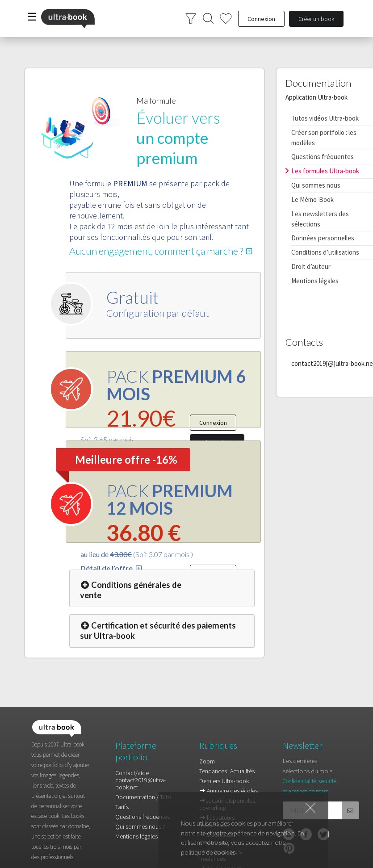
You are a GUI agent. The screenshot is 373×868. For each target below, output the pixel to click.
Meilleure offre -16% (126, 459)
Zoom (207, 761)
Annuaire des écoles (228, 791)
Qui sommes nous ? (140, 826)
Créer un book (316, 19)
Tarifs (122, 807)
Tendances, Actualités (227, 771)
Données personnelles (323, 238)
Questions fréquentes (323, 157)
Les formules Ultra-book (325, 171)
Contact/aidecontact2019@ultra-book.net (140, 780)
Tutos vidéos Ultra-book (325, 118)
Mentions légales (315, 281)
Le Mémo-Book (312, 199)
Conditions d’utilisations (325, 252)
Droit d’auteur (311, 266)
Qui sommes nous (316, 185)
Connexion (213, 423)
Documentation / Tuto (143, 797)
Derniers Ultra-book (224, 781)
